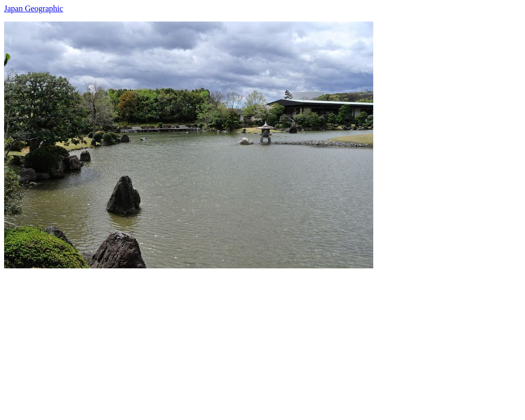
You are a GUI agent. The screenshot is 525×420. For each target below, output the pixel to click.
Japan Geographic (34, 8)
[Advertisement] (262, 340)
